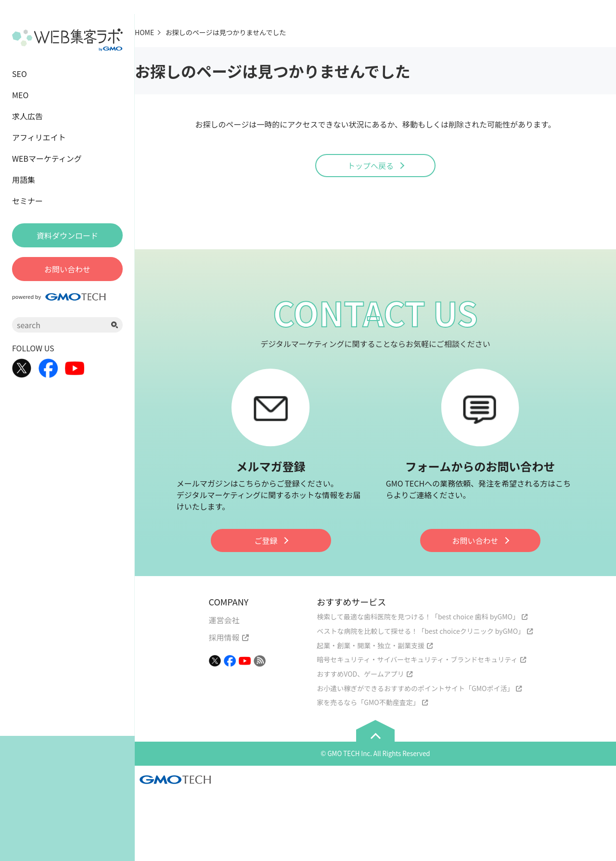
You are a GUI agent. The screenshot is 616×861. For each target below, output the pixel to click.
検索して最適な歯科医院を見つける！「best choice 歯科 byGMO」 (418, 617)
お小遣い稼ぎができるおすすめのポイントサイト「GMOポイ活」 (415, 688)
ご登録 (266, 540)
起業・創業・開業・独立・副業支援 (371, 645)
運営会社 (224, 620)
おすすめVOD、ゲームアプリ (360, 674)
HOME (144, 32)
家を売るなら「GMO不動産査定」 (368, 702)
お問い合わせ (475, 540)
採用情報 (224, 637)
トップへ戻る (371, 166)
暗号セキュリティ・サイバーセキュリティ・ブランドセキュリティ (417, 659)
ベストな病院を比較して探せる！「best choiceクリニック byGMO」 (421, 631)
